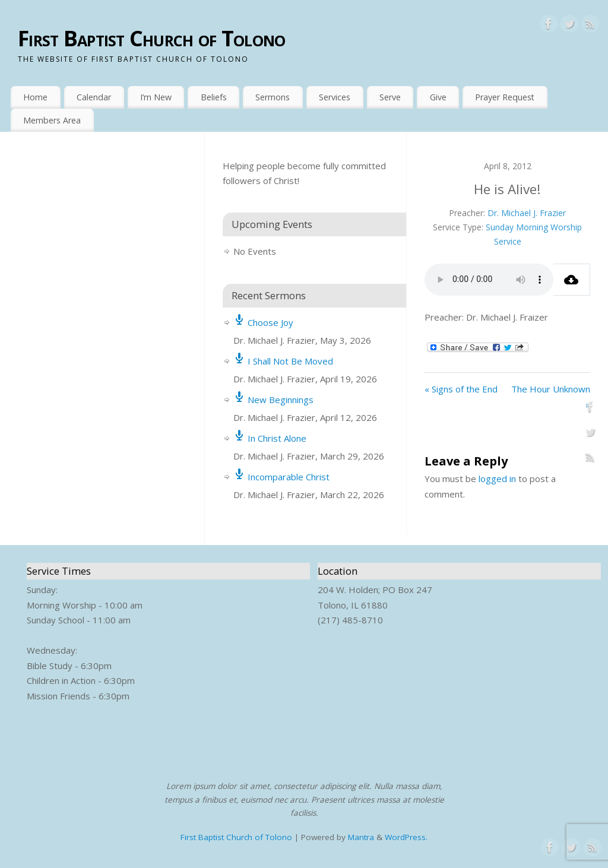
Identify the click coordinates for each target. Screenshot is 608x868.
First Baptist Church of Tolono (151, 38)
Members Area (52, 120)
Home (35, 97)
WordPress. (406, 837)
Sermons (273, 97)
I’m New (156, 97)
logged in (497, 479)
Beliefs (214, 97)
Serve (390, 97)
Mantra (361, 837)
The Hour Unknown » (551, 397)
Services (335, 97)
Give (438, 97)
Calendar (94, 97)
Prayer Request (505, 97)
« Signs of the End (461, 389)
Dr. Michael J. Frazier (527, 213)
